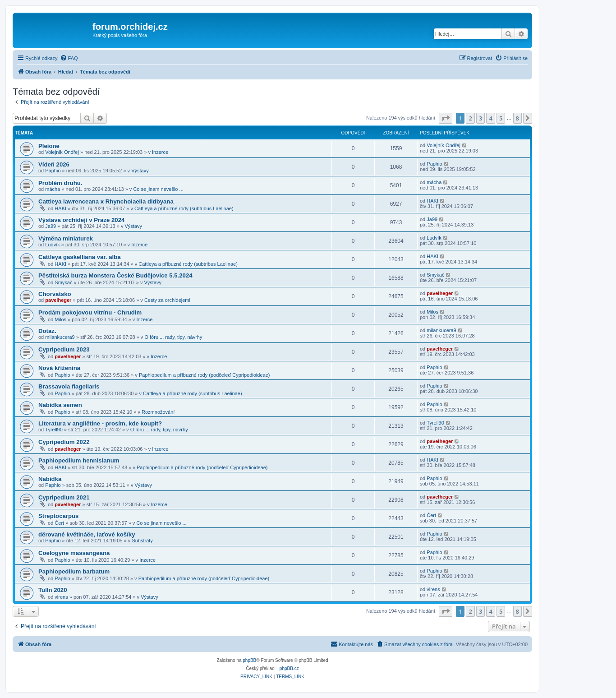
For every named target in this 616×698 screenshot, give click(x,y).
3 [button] (480, 118)
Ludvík (52, 245)
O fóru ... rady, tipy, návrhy (173, 337)
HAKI (60, 208)
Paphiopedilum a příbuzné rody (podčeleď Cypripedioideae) (205, 375)
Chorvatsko (55, 294)
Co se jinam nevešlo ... (158, 189)
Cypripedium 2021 (64, 497)
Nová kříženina (59, 368)
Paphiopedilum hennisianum (79, 460)
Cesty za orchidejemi (167, 300)
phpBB (249, 660)
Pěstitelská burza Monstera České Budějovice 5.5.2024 (115, 275)
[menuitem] (69, 58)
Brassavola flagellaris (69, 386)
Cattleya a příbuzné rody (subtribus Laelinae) (184, 208)
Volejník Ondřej (62, 152)
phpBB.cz (289, 668)
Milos (60, 319)
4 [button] (490, 118)
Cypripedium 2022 (64, 442)
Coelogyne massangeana (74, 553)
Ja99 (51, 226)
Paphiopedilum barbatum (74, 571)
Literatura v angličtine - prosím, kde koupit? (100, 423)
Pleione (49, 146)
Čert (59, 523)
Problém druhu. (60, 183)
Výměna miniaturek (66, 238)
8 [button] (517, 118)
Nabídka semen (60, 405)
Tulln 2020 (53, 590)
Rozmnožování (158, 412)
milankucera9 (60, 337)
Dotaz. (47, 331)
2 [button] (470, 118)
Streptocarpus (58, 516)
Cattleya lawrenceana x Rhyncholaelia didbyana (106, 201)
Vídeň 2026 (54, 164)
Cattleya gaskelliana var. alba (80, 257)
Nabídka (50, 479)
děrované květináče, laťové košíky (87, 534)
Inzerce (160, 152)
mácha (53, 189)
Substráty (142, 541)
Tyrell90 (54, 430)
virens (61, 597)
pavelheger (58, 300)
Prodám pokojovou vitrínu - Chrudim (90, 312)
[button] (446, 118)
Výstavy (140, 171)
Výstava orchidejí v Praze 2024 (81, 220)
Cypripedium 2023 (64, 349)
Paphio (53, 171)
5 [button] (501, 118)
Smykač (63, 282)
